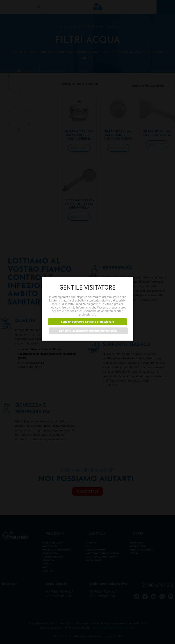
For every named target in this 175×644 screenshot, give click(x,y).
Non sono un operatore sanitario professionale (88, 331)
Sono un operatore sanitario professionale (87, 322)
